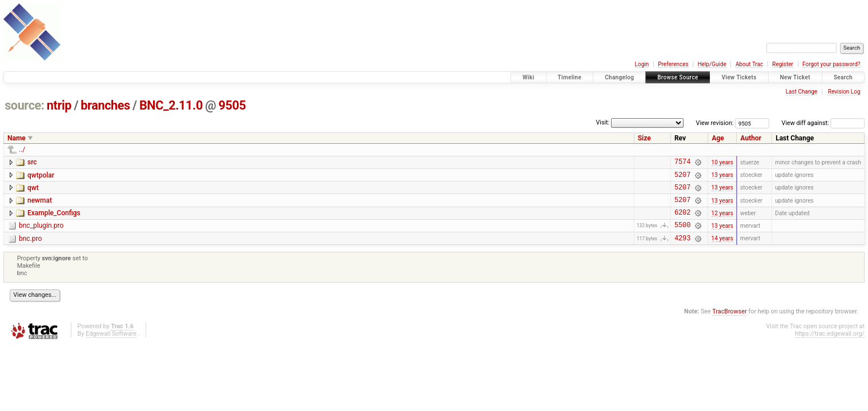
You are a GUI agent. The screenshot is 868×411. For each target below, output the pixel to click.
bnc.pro (30, 249)
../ (22, 150)
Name (17, 138)
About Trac (749, 64)
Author (751, 138)
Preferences (673, 64)
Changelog (619, 77)
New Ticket (795, 77)
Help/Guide (712, 64)
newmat (40, 205)
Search (843, 77)
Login (642, 64)
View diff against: (823, 123)
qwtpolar (41, 177)
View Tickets (739, 77)
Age (718, 138)
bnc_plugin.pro (41, 234)
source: (24, 105)
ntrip (59, 105)
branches (105, 105)
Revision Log (844, 92)
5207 (682, 178)
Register (783, 64)
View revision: (715, 123)
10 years (722, 163)
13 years (722, 178)
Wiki (529, 77)
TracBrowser (730, 323)
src (32, 162)
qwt (33, 191)
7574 (682, 163)
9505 (232, 105)
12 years (722, 221)
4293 (682, 250)
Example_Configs (54, 220)
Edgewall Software (111, 346)
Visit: (602, 122)
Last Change (802, 92)
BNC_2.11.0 (171, 105)
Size (644, 138)
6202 (682, 221)
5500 (682, 235)
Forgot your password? (831, 64)
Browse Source (678, 77)
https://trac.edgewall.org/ (830, 346)
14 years (722, 250)
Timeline (570, 77)
